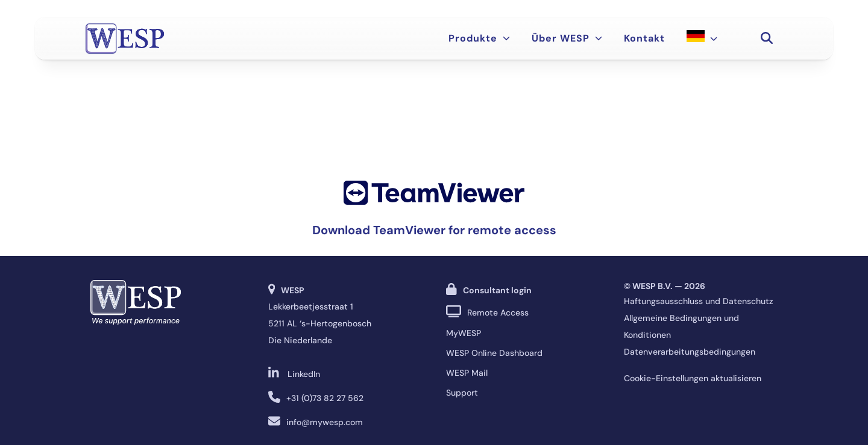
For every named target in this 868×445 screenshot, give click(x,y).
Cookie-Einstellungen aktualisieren (693, 378)
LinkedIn (304, 374)
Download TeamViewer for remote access (434, 230)
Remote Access (498, 313)
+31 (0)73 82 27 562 (325, 398)
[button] (767, 39)
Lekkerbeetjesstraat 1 (311, 307)
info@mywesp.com (325, 422)
